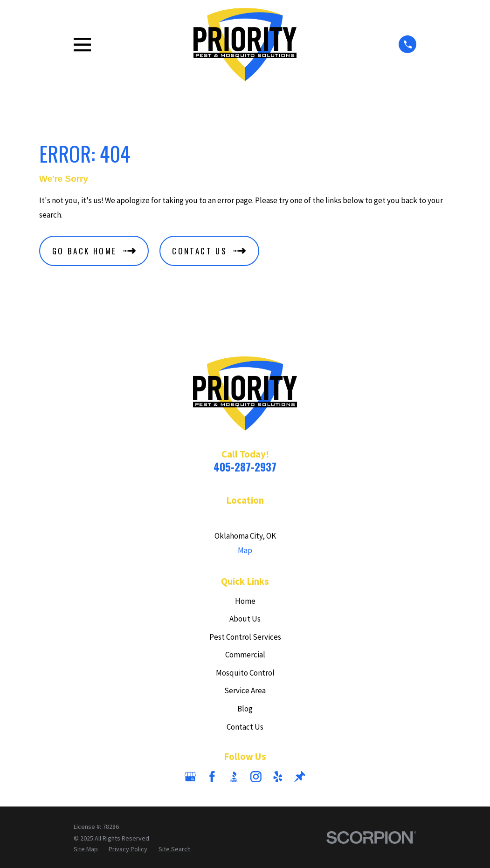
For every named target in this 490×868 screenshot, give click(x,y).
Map (245, 550)
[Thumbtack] (300, 777)
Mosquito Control (245, 673)
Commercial (245, 655)
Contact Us (245, 727)
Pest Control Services (245, 637)
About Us (245, 619)
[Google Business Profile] (190, 777)
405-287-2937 (245, 467)
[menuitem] (86, 849)
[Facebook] (212, 777)
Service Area (245, 690)
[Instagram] (256, 777)
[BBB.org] (234, 777)
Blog (245, 709)
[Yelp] (278, 777)
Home (245, 601)
